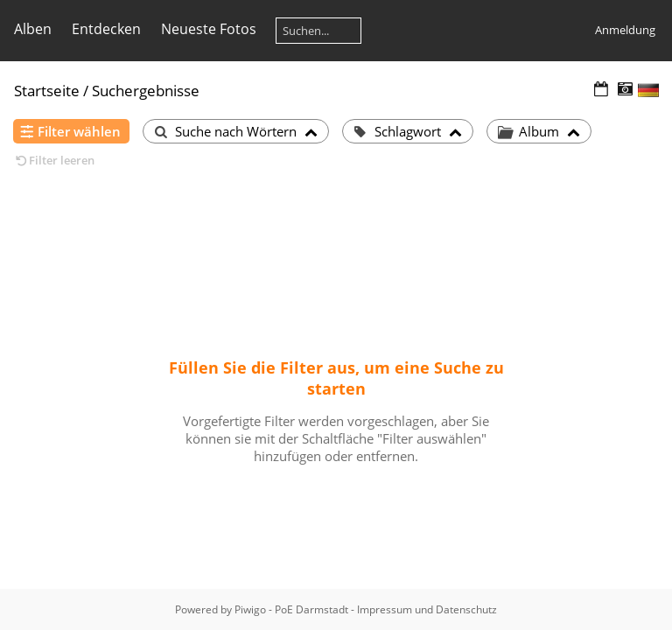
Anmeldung (625, 30)
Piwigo (250, 609)
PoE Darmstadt (311, 609)
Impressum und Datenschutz (427, 609)
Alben (33, 29)
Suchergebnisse (146, 91)
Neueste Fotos (209, 29)
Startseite (47, 91)
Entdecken (106, 29)
